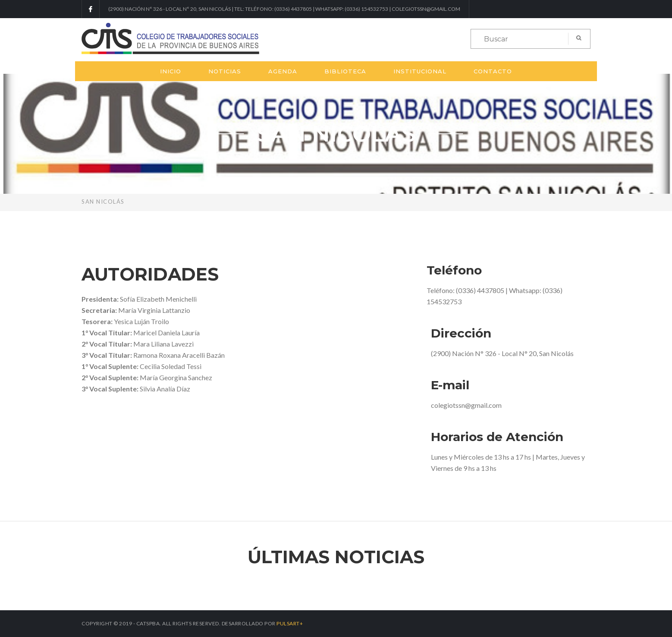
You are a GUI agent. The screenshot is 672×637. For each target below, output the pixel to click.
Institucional (420, 71)
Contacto (493, 71)
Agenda (283, 71)
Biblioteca (345, 71)
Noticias (225, 71)
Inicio (171, 71)
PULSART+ (290, 623)
